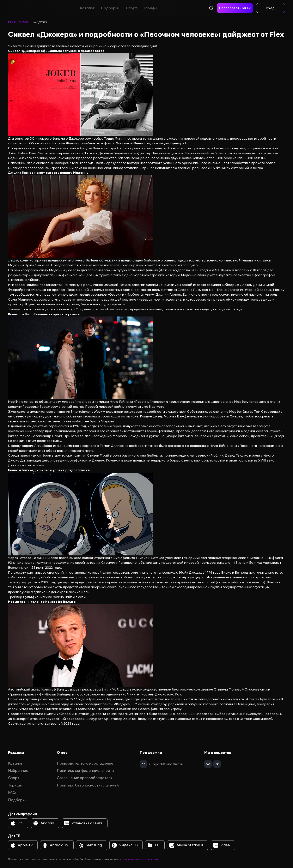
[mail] (144, 764)
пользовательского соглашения (139, 859)
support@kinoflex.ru (166, 764)
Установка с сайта (83, 823)
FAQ (12, 792)
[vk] (208, 764)
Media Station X (186, 845)
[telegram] (217, 764)
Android (44, 823)
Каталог (87, 8)
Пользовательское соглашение (85, 763)
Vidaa (222, 845)
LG (154, 845)
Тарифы (150, 8)
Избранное (18, 770)
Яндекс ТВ (125, 845)
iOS (17, 823)
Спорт (132, 8)
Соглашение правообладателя (85, 778)
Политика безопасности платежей (88, 785)
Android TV (56, 845)
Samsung (90, 845)
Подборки (110, 8)
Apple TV (21, 845)
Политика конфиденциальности (85, 770)
